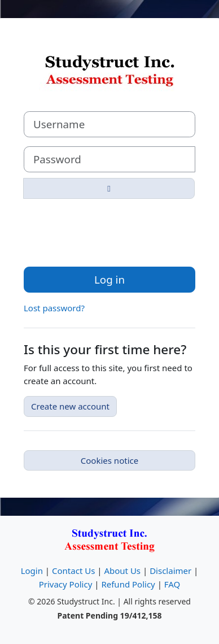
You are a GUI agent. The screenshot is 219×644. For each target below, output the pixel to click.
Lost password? (54, 308)
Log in (109, 279)
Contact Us (73, 571)
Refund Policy (128, 584)
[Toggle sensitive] (109, 188)
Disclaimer (170, 571)
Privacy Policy (66, 584)
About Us (122, 571)
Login (32, 571)
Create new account (70, 406)
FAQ (172, 584)
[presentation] (109, 230)
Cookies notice (109, 460)
